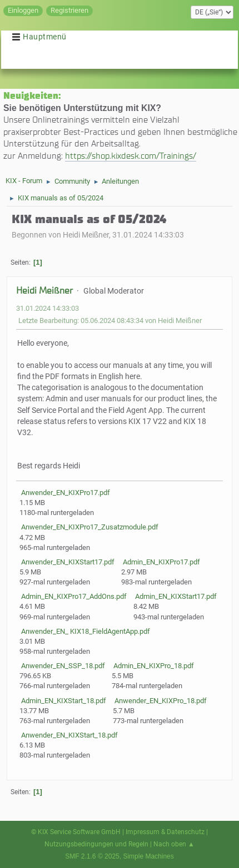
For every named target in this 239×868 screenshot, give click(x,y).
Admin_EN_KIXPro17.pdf (161, 562)
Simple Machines (148, 856)
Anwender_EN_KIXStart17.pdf (67, 562)
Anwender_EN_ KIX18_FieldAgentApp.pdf (85, 631)
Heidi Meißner (44, 291)
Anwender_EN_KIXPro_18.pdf (160, 701)
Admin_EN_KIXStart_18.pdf (63, 701)
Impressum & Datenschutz (165, 832)
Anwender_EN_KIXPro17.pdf (65, 493)
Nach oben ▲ (174, 844)
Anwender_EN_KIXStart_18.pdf (69, 735)
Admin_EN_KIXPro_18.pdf (153, 666)
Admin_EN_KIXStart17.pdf (175, 596)
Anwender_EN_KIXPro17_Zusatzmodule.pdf (89, 527)
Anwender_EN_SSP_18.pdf (62, 666)
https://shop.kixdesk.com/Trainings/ (131, 156)
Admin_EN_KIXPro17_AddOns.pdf (73, 596)
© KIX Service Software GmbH (76, 832)
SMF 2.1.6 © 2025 (92, 856)
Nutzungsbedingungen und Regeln (96, 844)
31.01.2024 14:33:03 (48, 308)
